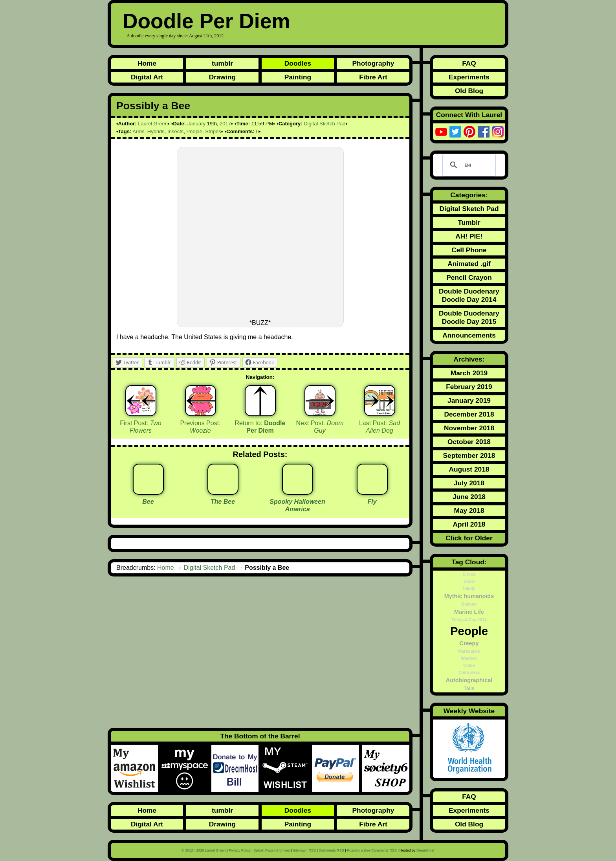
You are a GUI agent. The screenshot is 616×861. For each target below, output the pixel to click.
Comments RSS (331, 850)
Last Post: (379, 427)
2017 (225, 124)
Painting (298, 77)
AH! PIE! (469, 236)
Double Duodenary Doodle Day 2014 (469, 295)
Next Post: (320, 427)
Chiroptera (469, 672)
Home (147, 63)
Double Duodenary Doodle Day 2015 (469, 317)
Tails (469, 688)
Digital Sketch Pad (324, 124)
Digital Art (147, 77)
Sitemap (299, 850)
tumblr (222, 63)
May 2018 (469, 510)
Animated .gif (469, 264)
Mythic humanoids (469, 596)
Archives (283, 850)
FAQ (469, 63)
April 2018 (469, 524)
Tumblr (469, 222)
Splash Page (263, 850)
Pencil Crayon (469, 277)
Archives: (469, 359)
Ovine (469, 665)
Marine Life (469, 612)
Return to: (260, 427)
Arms (138, 131)
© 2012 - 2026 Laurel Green (203, 850)
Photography (373, 63)
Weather (469, 658)
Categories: (469, 195)
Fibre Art (373, 77)
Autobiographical (469, 680)
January (196, 124)
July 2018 (469, 483)
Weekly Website (469, 711)
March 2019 (469, 373)
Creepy (469, 643)
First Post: (141, 427)
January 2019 (469, 400)
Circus (469, 574)
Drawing (222, 77)
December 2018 (469, 414)
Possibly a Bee (153, 106)
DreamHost (425, 850)
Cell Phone (469, 250)
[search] (468, 165)
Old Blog (469, 91)
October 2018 (469, 442)
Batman (469, 604)
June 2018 (469, 497)
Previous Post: (200, 427)
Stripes (213, 131)
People (194, 131)
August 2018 (469, 469)
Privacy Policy (240, 850)
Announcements (469, 335)
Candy (469, 588)
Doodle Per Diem (206, 21)
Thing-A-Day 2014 (469, 620)
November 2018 (469, 428)
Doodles (298, 63)
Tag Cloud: (469, 562)
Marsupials (469, 651)
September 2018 (469, 455)
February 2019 (469, 387)
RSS (312, 850)
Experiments (469, 77)
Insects (175, 131)
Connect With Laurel (469, 115)
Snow (469, 581)
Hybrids (156, 131)
